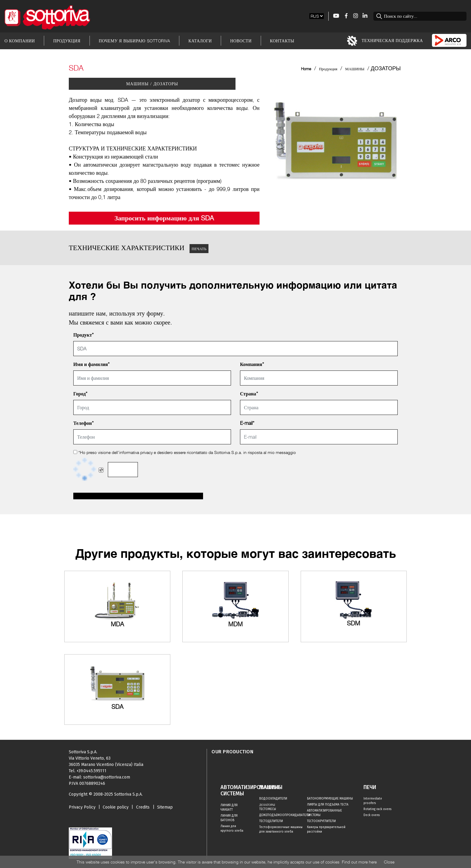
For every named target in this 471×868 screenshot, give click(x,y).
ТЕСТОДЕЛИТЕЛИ (271, 821)
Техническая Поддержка (385, 41)
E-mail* (247, 423)
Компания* (252, 364)
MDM (235, 624)
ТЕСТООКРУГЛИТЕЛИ (321, 821)
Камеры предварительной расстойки (326, 829)
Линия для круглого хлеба (232, 829)
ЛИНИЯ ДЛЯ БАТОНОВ (229, 818)
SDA (117, 707)
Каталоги (200, 41)
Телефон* (84, 423)
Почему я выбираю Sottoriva (134, 41)
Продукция (67, 41)
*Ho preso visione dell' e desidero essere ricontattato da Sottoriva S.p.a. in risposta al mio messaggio (185, 452)
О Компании (20, 41)
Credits (143, 807)
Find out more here (359, 862)
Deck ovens (372, 815)
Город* (80, 394)
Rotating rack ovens (377, 809)
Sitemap (165, 807)
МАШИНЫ (355, 69)
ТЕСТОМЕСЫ (268, 809)
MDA (117, 624)
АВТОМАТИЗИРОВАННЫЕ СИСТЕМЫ (324, 813)
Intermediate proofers (373, 801)
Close (389, 862)
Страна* (249, 394)
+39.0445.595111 (91, 771)
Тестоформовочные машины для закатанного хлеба (281, 829)
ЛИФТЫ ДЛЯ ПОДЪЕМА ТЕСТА (328, 805)
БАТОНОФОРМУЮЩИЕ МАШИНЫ (330, 799)
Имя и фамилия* (91, 364)
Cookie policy (116, 807)
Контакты (282, 41)
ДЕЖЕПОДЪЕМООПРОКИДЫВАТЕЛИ (283, 815)
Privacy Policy (82, 807)
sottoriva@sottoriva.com (107, 777)
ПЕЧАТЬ (199, 249)
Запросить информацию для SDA (164, 218)
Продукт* (84, 335)
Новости (241, 41)
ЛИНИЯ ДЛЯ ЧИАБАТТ (229, 808)
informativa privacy (136, 452)
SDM (354, 623)
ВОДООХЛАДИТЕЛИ (273, 799)
